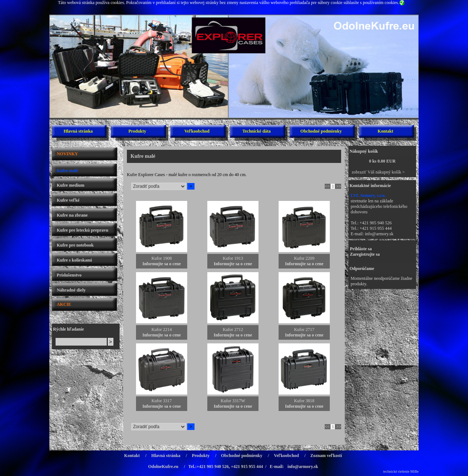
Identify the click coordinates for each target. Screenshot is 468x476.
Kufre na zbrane (72, 215)
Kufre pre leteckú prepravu (82, 230)
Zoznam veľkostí (326, 456)
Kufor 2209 (304, 258)
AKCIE (64, 304)
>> (339, 186)
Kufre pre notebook (75, 245)
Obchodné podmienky (321, 131)
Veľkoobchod (197, 131)
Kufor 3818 (304, 401)
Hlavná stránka (78, 131)
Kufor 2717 (304, 330)
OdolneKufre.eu (163, 467)
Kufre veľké (68, 200)
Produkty (137, 131)
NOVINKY (67, 154)
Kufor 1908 (162, 258)
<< (327, 186)
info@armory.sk (379, 234)
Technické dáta (256, 131)
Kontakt (386, 131)
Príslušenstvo (69, 275)
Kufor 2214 (162, 330)
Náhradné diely (71, 290)
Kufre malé (67, 171)
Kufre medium (70, 185)
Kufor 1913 (233, 258)
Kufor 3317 (162, 401)
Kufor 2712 (233, 330)
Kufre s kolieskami (74, 260)
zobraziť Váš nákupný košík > (378, 172)
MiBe (414, 471)
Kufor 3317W (233, 401)
